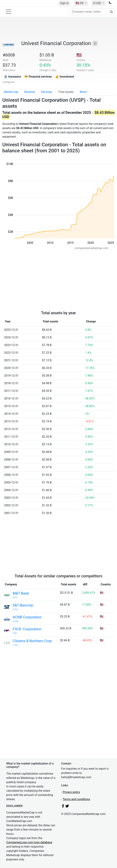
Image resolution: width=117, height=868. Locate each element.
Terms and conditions (76, 799)
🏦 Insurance (12, 77)
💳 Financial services (38, 77)
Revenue (30, 92)
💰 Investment (65, 77)
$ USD (97, 3)
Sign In (64, 3)
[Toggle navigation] (9, 12)
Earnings (47, 92)
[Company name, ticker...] (92, 12)
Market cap (11, 92)
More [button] (83, 92)
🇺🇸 (80, 3)
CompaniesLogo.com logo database (29, 842)
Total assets (66, 92)
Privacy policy (71, 792)
